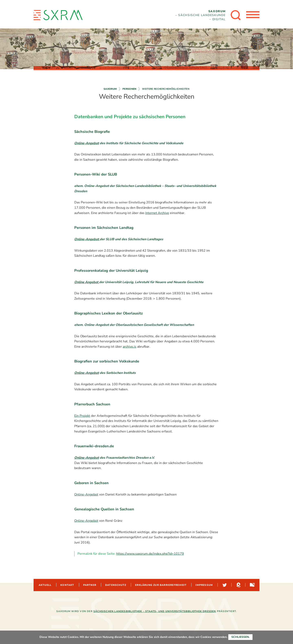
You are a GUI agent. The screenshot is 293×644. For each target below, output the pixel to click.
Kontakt (67, 585)
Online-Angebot (87, 143)
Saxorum (110, 89)
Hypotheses (238, 585)
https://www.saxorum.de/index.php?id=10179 (150, 554)
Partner (90, 585)
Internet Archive (157, 213)
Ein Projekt (82, 416)
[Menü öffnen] (252, 15)
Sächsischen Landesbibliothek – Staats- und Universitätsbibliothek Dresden (155, 611)
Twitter (224, 585)
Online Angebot (87, 282)
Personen (130, 89)
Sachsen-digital (252, 585)
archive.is (130, 347)
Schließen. (240, 637)
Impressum (204, 585)
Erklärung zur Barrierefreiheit (161, 585)
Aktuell (45, 585)
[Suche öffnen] (235, 15)
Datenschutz (116, 585)
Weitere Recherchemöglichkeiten (166, 89)
